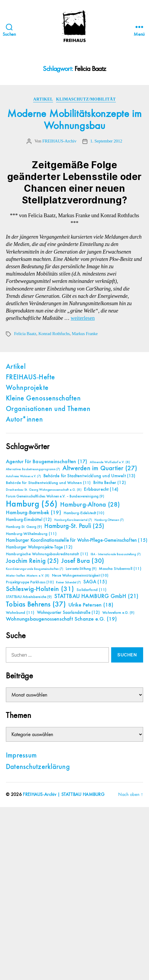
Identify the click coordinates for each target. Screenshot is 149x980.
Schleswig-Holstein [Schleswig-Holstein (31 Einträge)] (40, 589)
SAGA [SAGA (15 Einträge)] (95, 582)
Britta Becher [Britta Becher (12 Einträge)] (110, 483)
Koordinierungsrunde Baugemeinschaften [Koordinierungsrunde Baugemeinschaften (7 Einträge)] (34, 569)
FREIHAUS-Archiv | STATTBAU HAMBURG (64, 795)
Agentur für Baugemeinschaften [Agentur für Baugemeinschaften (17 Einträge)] (46, 462)
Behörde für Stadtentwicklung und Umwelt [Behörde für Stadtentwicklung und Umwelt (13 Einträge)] (89, 476)
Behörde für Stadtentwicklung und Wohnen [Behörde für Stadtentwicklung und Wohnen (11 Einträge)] (48, 483)
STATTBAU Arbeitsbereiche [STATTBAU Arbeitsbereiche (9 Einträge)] (29, 597)
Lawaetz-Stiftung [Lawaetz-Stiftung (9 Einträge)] (81, 569)
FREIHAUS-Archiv (59, 141)
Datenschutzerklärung (38, 767)
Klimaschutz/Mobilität (86, 99)
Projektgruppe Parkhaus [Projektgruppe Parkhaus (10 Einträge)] (30, 582)
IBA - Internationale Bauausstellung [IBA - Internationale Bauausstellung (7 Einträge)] (116, 554)
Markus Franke (85, 334)
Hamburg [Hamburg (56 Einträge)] (32, 504)
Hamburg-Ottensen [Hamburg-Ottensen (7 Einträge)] (109, 520)
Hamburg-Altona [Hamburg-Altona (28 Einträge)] (90, 505)
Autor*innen (24, 420)
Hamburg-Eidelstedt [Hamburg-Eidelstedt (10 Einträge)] (84, 513)
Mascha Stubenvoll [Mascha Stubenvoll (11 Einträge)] (120, 569)
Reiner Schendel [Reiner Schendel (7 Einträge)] (68, 582)
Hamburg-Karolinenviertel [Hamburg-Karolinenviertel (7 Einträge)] (73, 520)
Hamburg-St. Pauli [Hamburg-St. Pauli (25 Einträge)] (74, 526)
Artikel (43, 99)
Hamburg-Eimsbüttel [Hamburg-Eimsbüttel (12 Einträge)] (29, 520)
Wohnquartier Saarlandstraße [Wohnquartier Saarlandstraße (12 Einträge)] (68, 613)
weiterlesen (83, 318)
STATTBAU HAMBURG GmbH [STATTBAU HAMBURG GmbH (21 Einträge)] (96, 596)
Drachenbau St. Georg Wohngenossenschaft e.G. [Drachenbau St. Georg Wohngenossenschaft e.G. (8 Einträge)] (44, 490)
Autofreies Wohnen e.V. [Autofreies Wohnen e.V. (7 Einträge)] (23, 476)
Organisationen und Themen (48, 409)
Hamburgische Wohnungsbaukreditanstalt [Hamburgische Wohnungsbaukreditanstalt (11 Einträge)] (47, 554)
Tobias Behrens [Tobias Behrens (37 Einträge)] (36, 604)
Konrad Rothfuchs (54, 334)
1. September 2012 (106, 141)
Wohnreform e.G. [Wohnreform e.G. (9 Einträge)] (118, 613)
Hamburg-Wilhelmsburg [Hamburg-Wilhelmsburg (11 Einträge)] (31, 534)
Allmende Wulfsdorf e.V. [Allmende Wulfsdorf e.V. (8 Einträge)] (110, 462)
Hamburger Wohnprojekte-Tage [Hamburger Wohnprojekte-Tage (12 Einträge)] (39, 547)
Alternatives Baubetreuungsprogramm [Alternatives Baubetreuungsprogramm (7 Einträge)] (33, 469)
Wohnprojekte (27, 388)
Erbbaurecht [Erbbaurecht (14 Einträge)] (101, 489)
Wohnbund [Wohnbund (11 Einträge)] (20, 613)
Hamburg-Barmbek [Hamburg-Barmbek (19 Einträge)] (33, 513)
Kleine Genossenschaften (43, 399)
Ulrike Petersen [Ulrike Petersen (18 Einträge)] (91, 605)
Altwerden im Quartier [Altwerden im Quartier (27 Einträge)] (100, 468)
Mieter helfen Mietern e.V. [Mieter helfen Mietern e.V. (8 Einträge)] (28, 576)
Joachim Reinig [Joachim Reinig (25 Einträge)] (32, 561)
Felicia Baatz (25, 334)
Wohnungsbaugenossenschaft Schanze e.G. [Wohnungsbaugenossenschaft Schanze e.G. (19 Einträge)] (61, 619)
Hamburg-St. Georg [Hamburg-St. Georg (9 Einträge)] (24, 527)
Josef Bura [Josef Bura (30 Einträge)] (83, 561)
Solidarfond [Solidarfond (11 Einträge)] (92, 590)
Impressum (21, 756)
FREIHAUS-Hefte (31, 378)
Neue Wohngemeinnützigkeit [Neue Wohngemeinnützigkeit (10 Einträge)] (80, 575)
